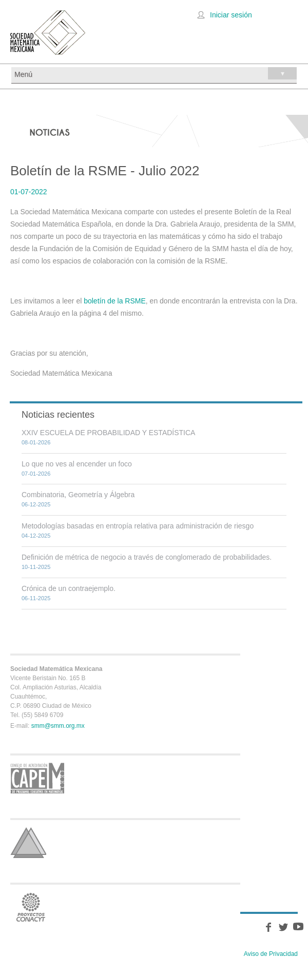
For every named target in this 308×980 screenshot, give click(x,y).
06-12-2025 (36, 504)
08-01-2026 (36, 442)
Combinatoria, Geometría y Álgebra (78, 495)
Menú (156, 73)
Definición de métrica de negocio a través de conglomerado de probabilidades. (147, 557)
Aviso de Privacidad (271, 954)
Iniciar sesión (231, 15)
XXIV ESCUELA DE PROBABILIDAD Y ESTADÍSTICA (108, 433)
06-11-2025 (36, 598)
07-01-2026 (36, 474)
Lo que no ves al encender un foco (77, 464)
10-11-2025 (36, 567)
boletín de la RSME (115, 301)
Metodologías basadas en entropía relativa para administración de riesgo (138, 526)
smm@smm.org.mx (58, 726)
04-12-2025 (36, 536)
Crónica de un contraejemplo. (69, 588)
